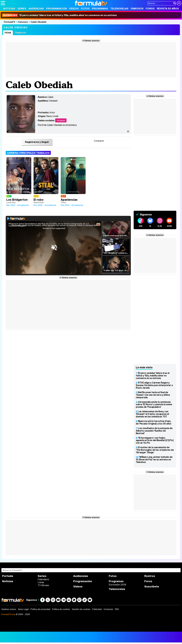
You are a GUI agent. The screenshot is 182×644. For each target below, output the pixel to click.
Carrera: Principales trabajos (28, 153)
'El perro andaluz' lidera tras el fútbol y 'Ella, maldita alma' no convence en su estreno (59, 15)
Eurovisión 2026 (117, 585)
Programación (56, 8)
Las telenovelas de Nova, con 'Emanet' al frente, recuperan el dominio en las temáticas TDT (152, 414)
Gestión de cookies (81, 609)
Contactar (108, 609)
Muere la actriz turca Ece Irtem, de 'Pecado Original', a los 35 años (154, 422)
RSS (117, 609)
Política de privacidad (40, 609)
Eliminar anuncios (92, 41)
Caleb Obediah (38, 22)
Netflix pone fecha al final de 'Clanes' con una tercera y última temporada (153, 395)
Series (22, 8)
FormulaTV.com (8, 614)
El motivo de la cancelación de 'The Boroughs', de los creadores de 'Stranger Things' (155, 450)
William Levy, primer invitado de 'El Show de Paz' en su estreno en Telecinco (154, 459)
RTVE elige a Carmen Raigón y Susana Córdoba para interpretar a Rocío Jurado (154, 385)
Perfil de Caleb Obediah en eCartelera (57, 125)
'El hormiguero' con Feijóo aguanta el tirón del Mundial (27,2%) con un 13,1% (155, 440)
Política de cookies (61, 609)
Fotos (85, 8)
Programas (100, 8)
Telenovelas (119, 8)
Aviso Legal (23, 609)
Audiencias (36, 8)
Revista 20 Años (168, 8)
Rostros (150, 576)
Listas (41, 582)
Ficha (8, 33)
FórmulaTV (10, 22)
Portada (8, 576)
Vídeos (74, 8)
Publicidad (97, 609)
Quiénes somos (9, 609)
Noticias (9, 8)
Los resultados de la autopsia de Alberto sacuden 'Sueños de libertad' (154, 431)
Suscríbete (152, 586)
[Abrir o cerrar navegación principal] (3, 3)
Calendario (43, 579)
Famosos (137, 8)
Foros (150, 8)
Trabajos (20, 33)
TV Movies (43, 585)
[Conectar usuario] (179, 3)
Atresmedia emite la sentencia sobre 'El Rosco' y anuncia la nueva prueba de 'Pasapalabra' (154, 404)
